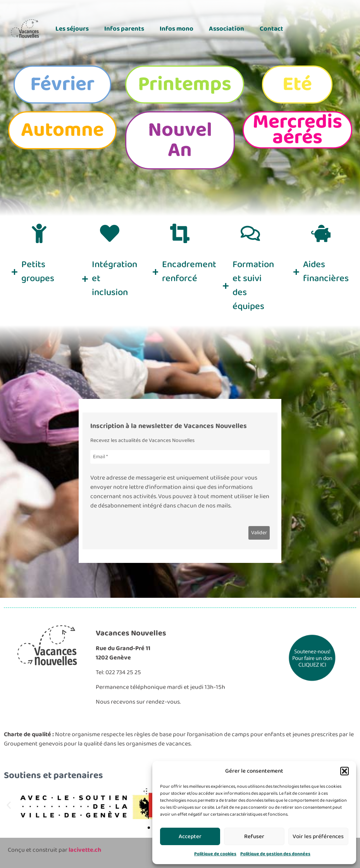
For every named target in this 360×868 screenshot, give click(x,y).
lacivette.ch (85, 850)
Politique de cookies (215, 854)
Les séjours (72, 29)
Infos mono (177, 29)
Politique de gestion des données (275, 854)
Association (227, 29)
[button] (344, 771)
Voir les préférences (318, 837)
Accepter (190, 837)
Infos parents (124, 29)
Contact (271, 29)
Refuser (254, 837)
